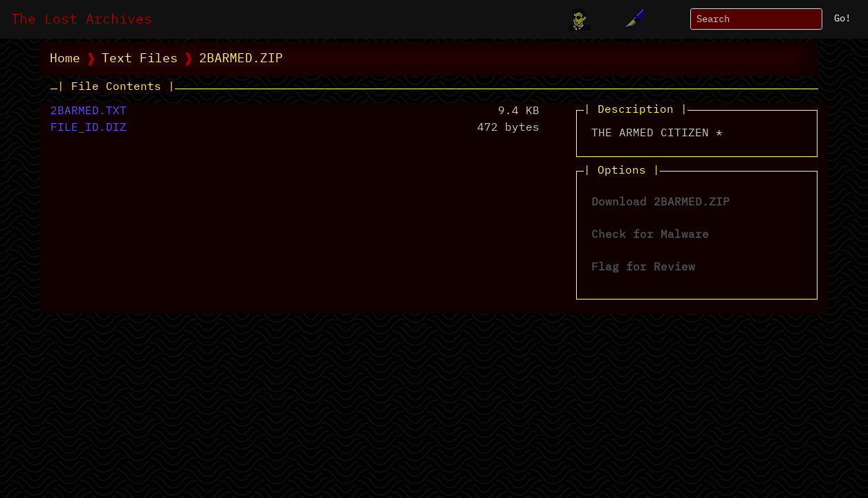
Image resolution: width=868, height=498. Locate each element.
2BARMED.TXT (89, 111)
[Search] (756, 19)
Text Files (140, 59)
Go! (842, 19)
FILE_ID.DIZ (89, 128)
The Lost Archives (82, 19)
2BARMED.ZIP (241, 59)
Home (65, 59)
